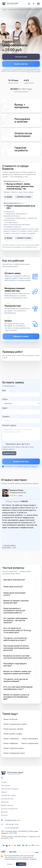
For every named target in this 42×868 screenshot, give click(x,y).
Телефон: (6, 417)
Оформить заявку (21, 336)
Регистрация (6, 785)
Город (5, 399)
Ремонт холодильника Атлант (14, 753)
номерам (17, 276)
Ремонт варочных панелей (13, 729)
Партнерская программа (10, 789)
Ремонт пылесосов (10, 719)
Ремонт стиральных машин (14, 748)
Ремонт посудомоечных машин (15, 724)
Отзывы (4, 782)
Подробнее (33, 859)
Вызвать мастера (21, 64)
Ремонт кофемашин (11, 743)
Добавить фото (9, 453)
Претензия (5, 802)
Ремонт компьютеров (30, 739)
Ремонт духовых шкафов (13, 734)
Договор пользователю (9, 809)
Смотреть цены (21, 57)
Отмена (10, 864)
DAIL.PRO (13, 852)
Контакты (4, 815)
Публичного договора (34, 71)
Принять (21, 864)
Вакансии (4, 812)
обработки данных (30, 466)
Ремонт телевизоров (11, 739)
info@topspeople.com (12, 820)
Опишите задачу (9, 425)
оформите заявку (11, 278)
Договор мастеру (7, 799)
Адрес (5, 408)
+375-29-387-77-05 (12, 824)
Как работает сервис (8, 795)
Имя (4, 390)
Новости (4, 792)
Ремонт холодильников (30, 743)
